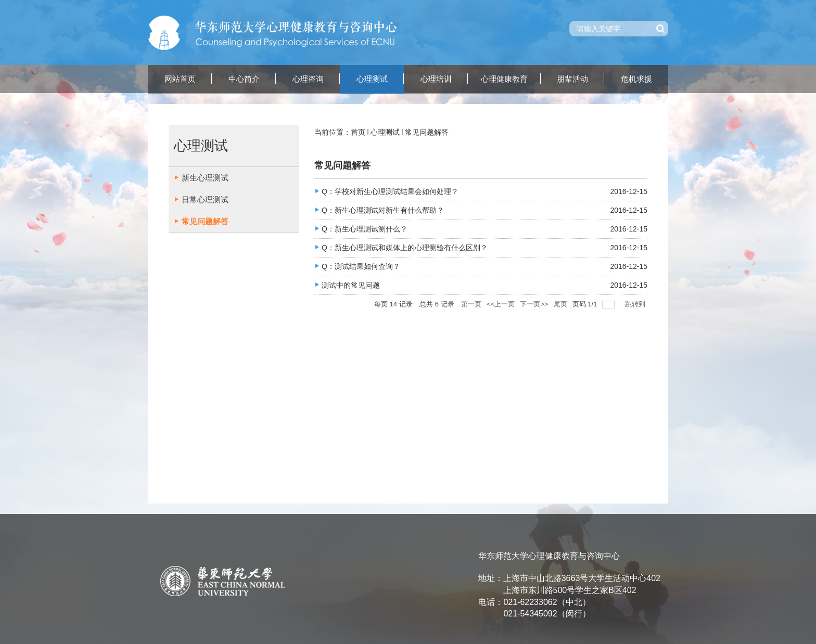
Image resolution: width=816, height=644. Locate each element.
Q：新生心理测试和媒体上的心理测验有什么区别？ (405, 248)
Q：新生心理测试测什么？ (365, 229)
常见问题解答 (427, 132)
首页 (358, 132)
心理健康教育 (504, 79)
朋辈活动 (572, 79)
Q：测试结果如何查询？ (361, 266)
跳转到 (636, 304)
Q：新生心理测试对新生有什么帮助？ (384, 210)
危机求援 (636, 79)
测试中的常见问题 (351, 285)
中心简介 (244, 79)
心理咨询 (308, 79)
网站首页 (180, 79)
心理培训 (436, 79)
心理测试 (372, 79)
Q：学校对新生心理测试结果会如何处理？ (390, 191)
